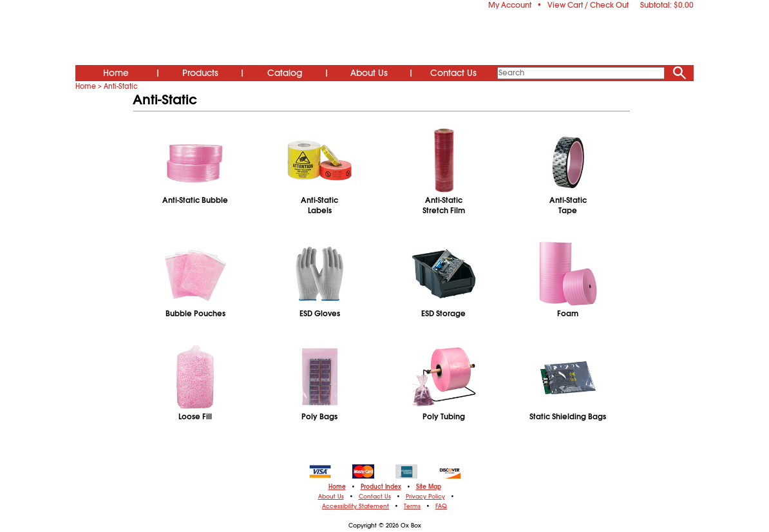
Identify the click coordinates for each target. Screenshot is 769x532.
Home (116, 73)
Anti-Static (121, 86)
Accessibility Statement (356, 506)
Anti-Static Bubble (195, 200)
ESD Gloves (320, 314)
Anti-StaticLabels (319, 205)
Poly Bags (319, 417)
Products (200, 73)
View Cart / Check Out (588, 5)
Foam (568, 314)
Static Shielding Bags (568, 417)
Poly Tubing (444, 417)
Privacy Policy (425, 497)
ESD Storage (443, 314)
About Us (369, 73)
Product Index (381, 487)
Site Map (429, 487)
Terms (412, 506)
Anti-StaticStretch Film (444, 205)
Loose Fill (195, 417)
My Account (510, 5)
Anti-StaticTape (568, 205)
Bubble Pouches (195, 314)
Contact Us (453, 73)
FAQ (441, 506)
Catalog (285, 73)
